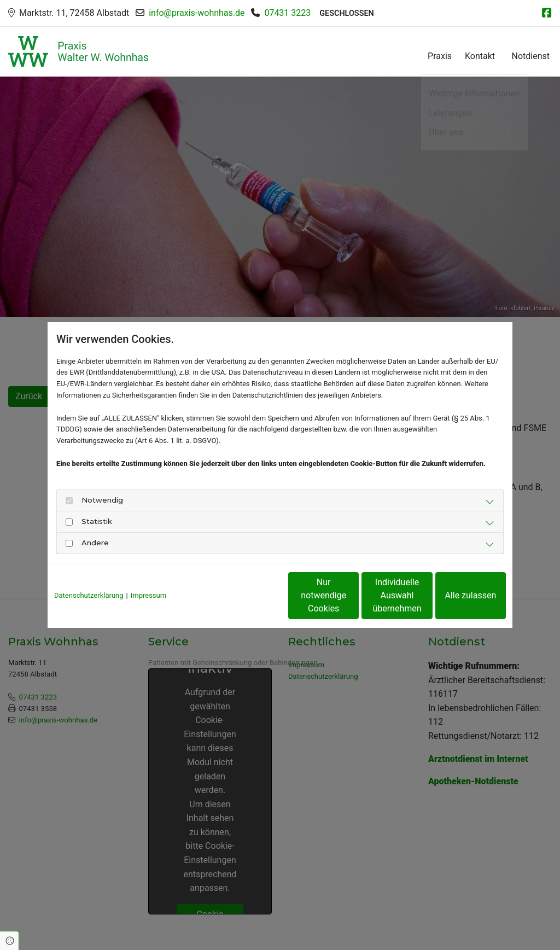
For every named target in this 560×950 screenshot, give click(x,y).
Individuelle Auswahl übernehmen (351, 595)
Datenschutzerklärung (89, 595)
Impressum (148, 595)
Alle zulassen (456, 595)
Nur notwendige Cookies (247, 595)
